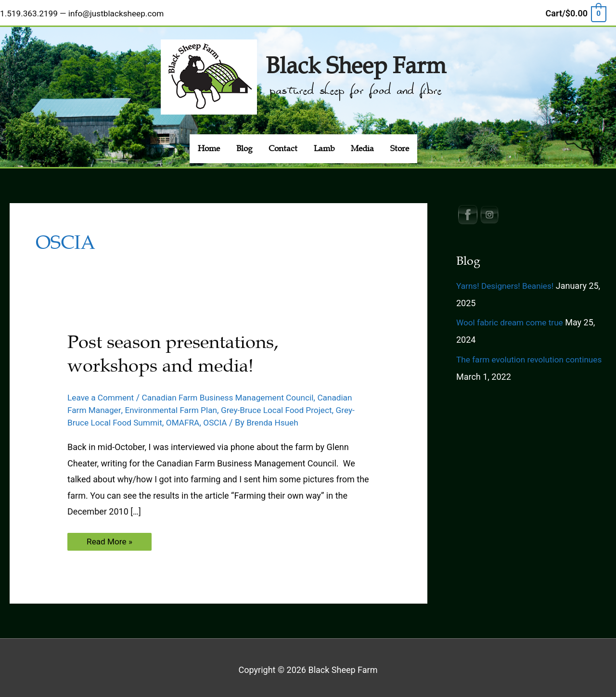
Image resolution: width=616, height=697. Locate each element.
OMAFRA (188, 418)
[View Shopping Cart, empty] (576, 11)
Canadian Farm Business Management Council (235, 393)
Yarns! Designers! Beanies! (507, 281)
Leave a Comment (102, 393)
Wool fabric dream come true (512, 318)
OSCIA (222, 418)
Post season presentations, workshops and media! (179, 349)
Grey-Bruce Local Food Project (285, 405)
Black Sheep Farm (356, 59)
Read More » (113, 539)
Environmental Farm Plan (175, 405)
